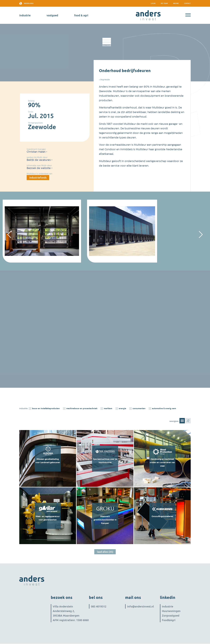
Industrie (168, 607)
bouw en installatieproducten (46, 409)
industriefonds (39, 178)
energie (123, 409)
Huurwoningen (171, 611)
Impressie (105, 80)
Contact (187, 3)
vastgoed (52, 15)
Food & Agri (81, 15)
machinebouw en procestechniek (82, 409)
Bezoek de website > (40, 168)
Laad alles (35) (105, 552)
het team (164, 3)
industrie (25, 15)
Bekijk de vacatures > (40, 160)
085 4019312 (99, 607)
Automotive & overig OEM (164, 409)
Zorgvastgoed (171, 616)
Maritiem (108, 409)
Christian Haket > (37, 152)
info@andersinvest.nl (140, 607)
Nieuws (176, 3)
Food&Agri (169, 620)
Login (153, 3)
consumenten (139, 409)
